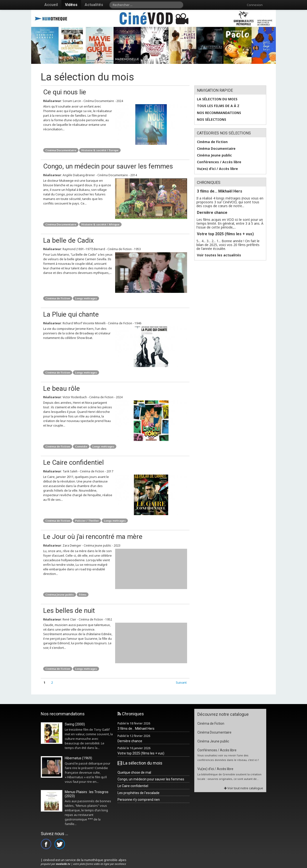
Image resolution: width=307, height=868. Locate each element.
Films (83, 594)
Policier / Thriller (87, 521)
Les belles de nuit (69, 611)
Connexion (255, 5)
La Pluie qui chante (71, 314)
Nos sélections (212, 120)
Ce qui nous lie (65, 92)
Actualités (94, 5)
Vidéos (71, 5)
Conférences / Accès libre (219, 162)
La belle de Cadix (68, 240)
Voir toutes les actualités (219, 255)
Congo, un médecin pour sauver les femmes (108, 166)
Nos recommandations (219, 113)
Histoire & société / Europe (100, 150)
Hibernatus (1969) (78, 758)
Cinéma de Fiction (58, 298)
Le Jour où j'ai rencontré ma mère (93, 537)
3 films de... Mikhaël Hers (220, 191)
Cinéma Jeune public (60, 594)
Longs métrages (86, 298)
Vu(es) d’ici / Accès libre (217, 169)
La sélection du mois (217, 99)
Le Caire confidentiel (74, 462)
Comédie (81, 446)
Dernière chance (212, 213)
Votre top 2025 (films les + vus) (225, 234)
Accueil (51, 5)
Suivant (181, 682)
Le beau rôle (62, 389)
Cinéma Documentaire (61, 150)
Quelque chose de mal (134, 772)
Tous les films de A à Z (218, 106)
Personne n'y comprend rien (139, 800)
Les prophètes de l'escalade (139, 793)
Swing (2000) (75, 724)
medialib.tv (63, 864)
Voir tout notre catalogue (244, 788)
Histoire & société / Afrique (100, 224)
